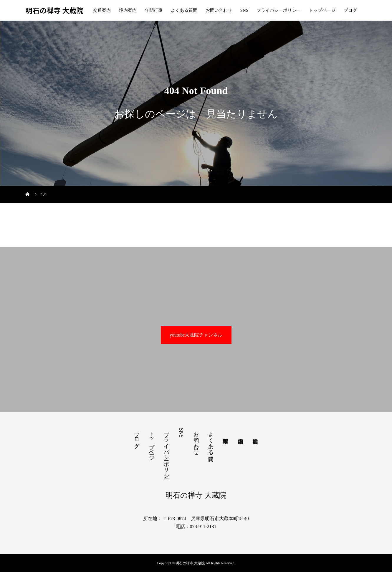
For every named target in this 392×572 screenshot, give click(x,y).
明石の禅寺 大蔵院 (54, 10)
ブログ (350, 10)
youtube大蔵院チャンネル (196, 335)
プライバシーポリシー (279, 10)
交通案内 (102, 10)
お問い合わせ (219, 10)
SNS (244, 10)
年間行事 (154, 10)
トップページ (322, 10)
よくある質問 (184, 10)
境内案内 (128, 10)
